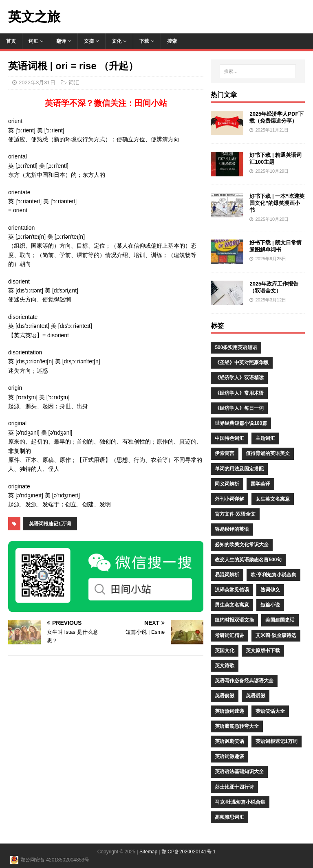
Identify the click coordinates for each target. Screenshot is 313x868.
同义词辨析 (227, 484)
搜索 (172, 41)
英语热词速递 (229, 711)
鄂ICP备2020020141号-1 (188, 852)
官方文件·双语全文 (235, 514)
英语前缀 (225, 696)
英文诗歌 (225, 666)
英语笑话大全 (270, 711)
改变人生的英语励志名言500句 (248, 560)
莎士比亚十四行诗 (234, 787)
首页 (11, 41)
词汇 (33, 41)
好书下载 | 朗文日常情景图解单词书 (276, 246)
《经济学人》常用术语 (239, 393)
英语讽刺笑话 (229, 741)
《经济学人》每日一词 (239, 408)
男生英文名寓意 (232, 605)
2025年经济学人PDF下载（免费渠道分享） (277, 117)
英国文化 (225, 650)
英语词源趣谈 (229, 756)
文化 (117, 41)
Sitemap (148, 852)
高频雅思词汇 (229, 817)
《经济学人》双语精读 (239, 378)
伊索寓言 (225, 453)
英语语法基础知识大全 (239, 771)
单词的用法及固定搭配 (239, 469)
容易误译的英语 (232, 529)
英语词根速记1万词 (50, 524)
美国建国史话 (280, 620)
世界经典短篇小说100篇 (241, 423)
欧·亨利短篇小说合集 (273, 575)
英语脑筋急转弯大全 (237, 726)
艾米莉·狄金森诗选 (276, 635)
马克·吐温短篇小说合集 (240, 802)
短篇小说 (270, 605)
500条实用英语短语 (236, 347)
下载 (144, 41)
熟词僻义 (270, 590)
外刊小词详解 (229, 499)
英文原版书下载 (263, 650)
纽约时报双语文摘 (234, 620)
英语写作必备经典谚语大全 (244, 681)
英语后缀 (256, 696)
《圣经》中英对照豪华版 (242, 363)
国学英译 (260, 484)
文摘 (89, 41)
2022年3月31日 (37, 82)
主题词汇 (265, 438)
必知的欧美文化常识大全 (242, 545)
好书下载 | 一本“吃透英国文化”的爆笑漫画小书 (277, 203)
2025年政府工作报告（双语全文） (274, 287)
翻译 (61, 41)
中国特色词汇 (229, 438)
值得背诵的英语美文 (268, 453)
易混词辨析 (227, 575)
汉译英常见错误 (232, 590)
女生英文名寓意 (273, 499)
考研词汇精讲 (229, 635)
